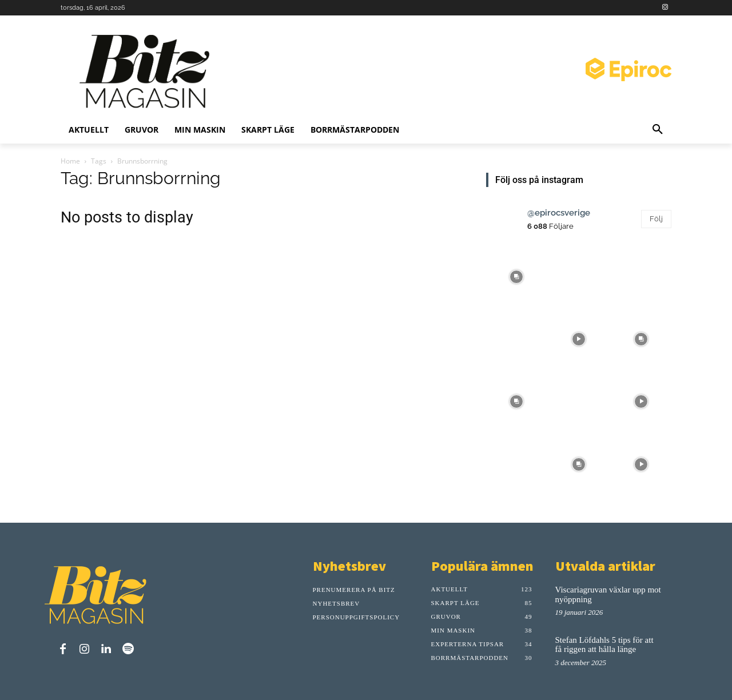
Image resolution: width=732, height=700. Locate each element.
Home (70, 161)
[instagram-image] (516, 275)
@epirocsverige (559, 213)
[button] (658, 130)
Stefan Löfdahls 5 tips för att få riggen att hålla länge (604, 645)
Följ (656, 219)
